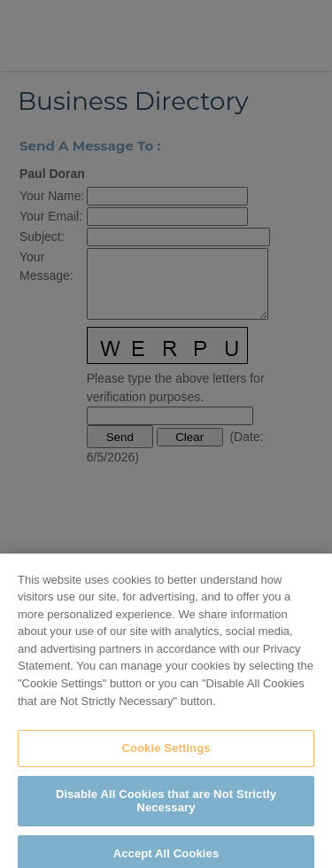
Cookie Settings (166, 752)
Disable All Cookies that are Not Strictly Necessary (166, 806)
